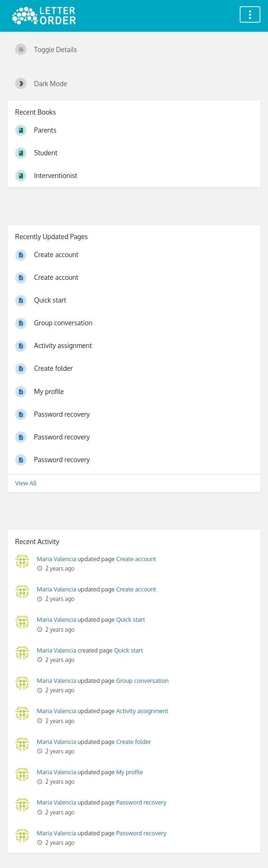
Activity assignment (142, 711)
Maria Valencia (56, 559)
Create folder (134, 742)
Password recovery (141, 802)
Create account (136, 559)
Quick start (131, 619)
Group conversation (143, 680)
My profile (130, 772)
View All (26, 483)
